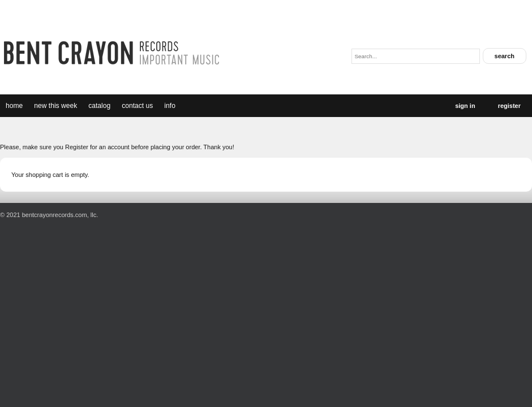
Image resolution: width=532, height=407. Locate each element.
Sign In (465, 106)
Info (170, 106)
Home (14, 106)
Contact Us (137, 106)
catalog (99, 106)
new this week (55, 106)
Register (509, 106)
